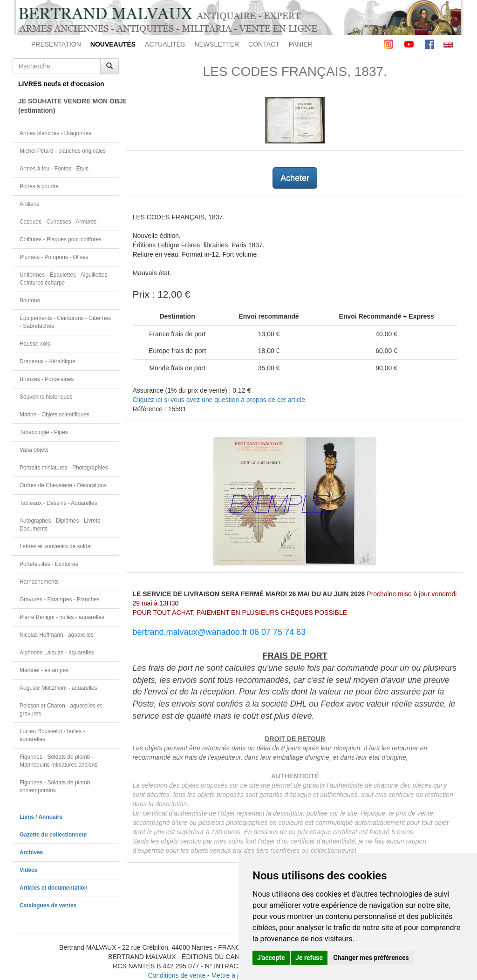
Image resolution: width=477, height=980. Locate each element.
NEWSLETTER (217, 44)
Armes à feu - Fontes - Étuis (54, 169)
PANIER (301, 44)
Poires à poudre (39, 186)
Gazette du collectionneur (53, 835)
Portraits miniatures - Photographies (64, 468)
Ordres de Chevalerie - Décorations (63, 485)
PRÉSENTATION (56, 44)
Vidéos (29, 870)
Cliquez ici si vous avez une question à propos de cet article (219, 400)
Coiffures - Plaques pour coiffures (61, 239)
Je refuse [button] (309, 958)
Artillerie (30, 204)
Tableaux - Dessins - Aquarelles (58, 503)
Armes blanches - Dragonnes (55, 133)
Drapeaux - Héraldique (48, 361)
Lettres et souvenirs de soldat (56, 546)
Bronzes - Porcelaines (47, 379)
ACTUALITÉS (165, 44)
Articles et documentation (54, 888)
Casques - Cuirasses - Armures (58, 222)
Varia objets (34, 450)
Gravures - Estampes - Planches (60, 599)
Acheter (295, 178)
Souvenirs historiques (46, 397)
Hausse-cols (35, 344)
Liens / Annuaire (41, 817)
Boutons (30, 300)
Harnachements (39, 582)
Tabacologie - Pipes (44, 432)
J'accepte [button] (271, 958)
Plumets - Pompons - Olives (54, 257)
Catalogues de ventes (48, 905)
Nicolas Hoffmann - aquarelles (57, 635)
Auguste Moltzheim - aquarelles (58, 688)
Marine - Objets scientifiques (55, 415)
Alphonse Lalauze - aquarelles (57, 653)
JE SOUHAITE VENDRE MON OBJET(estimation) (68, 106)
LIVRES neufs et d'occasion (61, 84)
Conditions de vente (177, 975)
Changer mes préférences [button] (371, 958)
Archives (31, 852)
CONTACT (264, 44)
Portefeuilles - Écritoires (49, 564)
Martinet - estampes (44, 670)
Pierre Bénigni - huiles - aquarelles (62, 617)
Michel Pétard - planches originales (63, 151)
